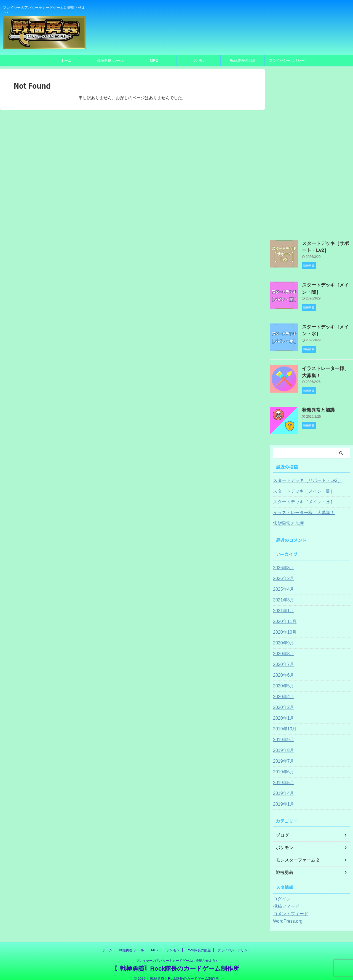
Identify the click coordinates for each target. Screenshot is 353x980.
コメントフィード (288, 907)
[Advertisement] (312, 152)
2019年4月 (282, 787)
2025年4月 (282, 583)
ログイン (281, 892)
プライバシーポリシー (287, 60)
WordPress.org (286, 915)
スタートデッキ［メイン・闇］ (300, 485)
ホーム (66, 60)
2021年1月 (282, 604)
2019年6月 (282, 765)
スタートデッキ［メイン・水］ (300, 495)
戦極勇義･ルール (110, 60)
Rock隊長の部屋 (243, 60)
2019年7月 (282, 755)
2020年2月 (282, 701)
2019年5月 (282, 776)
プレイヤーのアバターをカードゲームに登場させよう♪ (176, 954)
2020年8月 (282, 647)
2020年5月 (282, 679)
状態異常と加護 (315, 403)
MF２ (154, 60)
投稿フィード (285, 900)
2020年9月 (282, 636)
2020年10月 (283, 626)
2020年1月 (282, 712)
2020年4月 (282, 690)
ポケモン (199, 60)
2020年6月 (282, 669)
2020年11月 (283, 615)
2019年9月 (282, 733)
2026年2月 (282, 572)
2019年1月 (282, 798)
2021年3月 (282, 593)
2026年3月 (282, 561)
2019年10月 (283, 722)
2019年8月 (282, 744)
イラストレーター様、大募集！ (300, 506)
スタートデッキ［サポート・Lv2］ (303, 474)
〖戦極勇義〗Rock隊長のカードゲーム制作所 (177, 962)
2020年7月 (282, 658)
